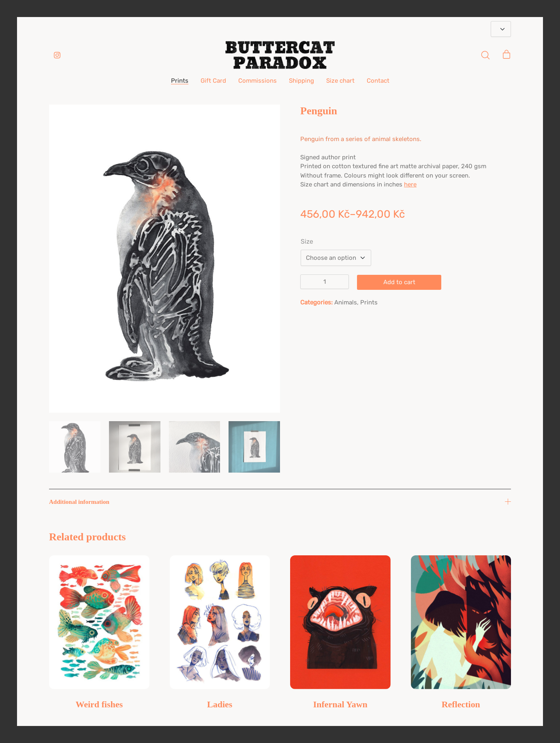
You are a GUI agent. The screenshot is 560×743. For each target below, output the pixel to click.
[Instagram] (57, 55)
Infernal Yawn (340, 704)
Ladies (220, 704)
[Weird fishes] (99, 622)
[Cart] (507, 55)
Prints (369, 302)
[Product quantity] (325, 282)
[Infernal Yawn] (340, 622)
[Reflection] (461, 622)
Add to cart (399, 282)
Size (307, 242)
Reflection (461, 704)
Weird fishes (99, 704)
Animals (346, 302)
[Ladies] (220, 622)
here (410, 184)
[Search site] (485, 55)
